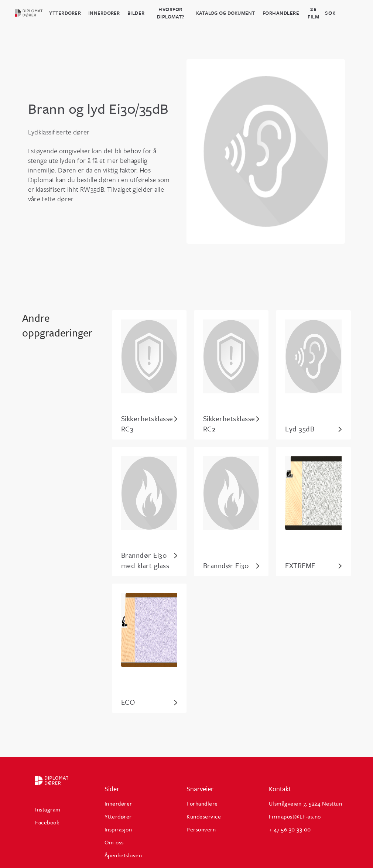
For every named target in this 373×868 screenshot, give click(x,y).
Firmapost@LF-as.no (295, 816)
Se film (313, 13)
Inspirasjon (118, 829)
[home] (32, 13)
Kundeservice (204, 816)
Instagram (48, 809)
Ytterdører (65, 13)
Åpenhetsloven (123, 855)
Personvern (201, 829)
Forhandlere (281, 13)
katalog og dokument (226, 13)
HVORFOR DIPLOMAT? (171, 13)
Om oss (114, 842)
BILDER (136, 13)
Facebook (47, 822)
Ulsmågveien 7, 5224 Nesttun (306, 803)
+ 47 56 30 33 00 (290, 829)
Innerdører (104, 13)
